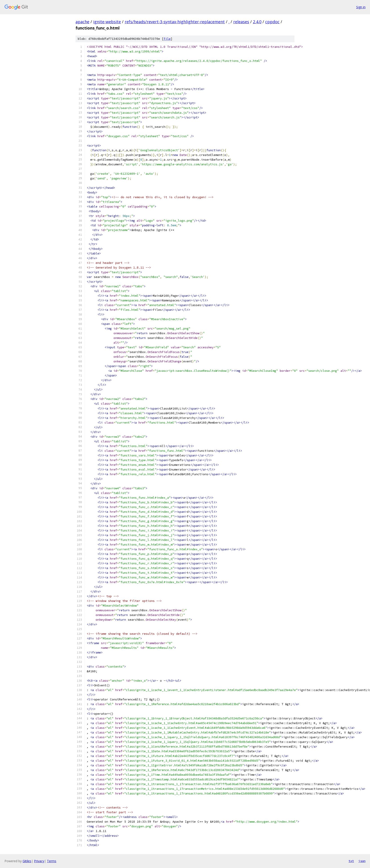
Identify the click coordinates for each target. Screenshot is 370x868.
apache (82, 22)
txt (351, 861)
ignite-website (107, 22)
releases (241, 22)
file (167, 39)
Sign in (361, 7)
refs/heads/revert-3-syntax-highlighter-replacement (175, 22)
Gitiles (27, 861)
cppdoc (272, 22)
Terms (52, 861)
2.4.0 (257, 22)
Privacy (39, 861)
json (362, 861)
